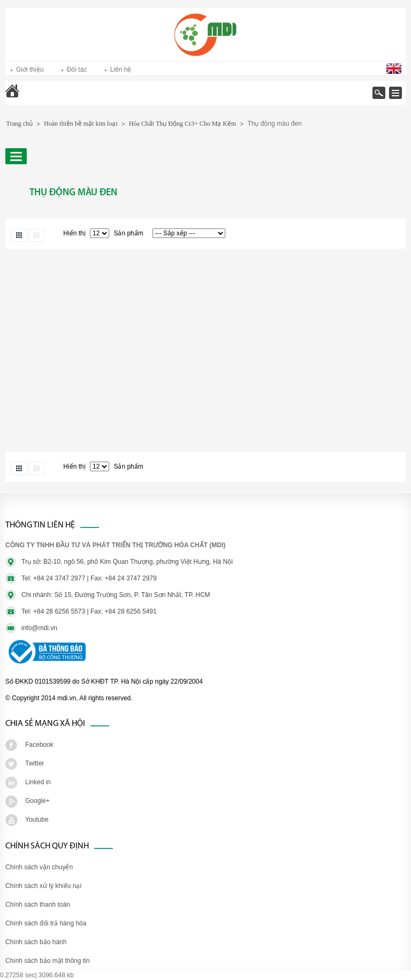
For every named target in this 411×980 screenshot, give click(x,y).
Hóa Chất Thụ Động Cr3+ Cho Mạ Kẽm (183, 124)
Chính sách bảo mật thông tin (47, 961)
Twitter (35, 763)
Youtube (37, 820)
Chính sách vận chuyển (39, 867)
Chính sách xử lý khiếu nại (43, 886)
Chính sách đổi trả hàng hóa (46, 923)
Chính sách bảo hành (36, 942)
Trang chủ (41, 98)
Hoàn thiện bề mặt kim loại (81, 124)
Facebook (39, 745)
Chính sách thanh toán (38, 905)
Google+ (37, 801)
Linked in (38, 782)
